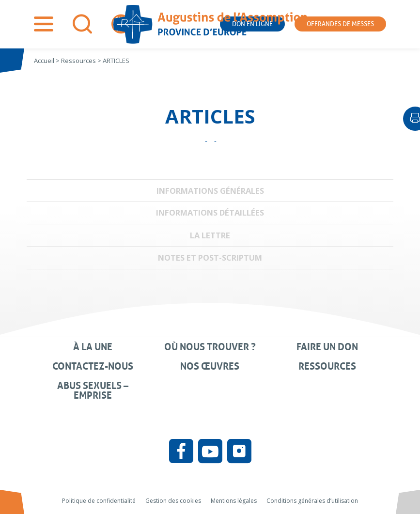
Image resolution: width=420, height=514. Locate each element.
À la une (93, 347)
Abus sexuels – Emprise (93, 390)
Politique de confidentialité (99, 501)
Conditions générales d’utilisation (312, 501)
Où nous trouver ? (210, 347)
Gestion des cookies (173, 501)
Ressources (327, 366)
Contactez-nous (93, 366)
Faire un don (327, 347)
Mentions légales (234, 501)
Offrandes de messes (340, 24)
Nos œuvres (210, 366)
